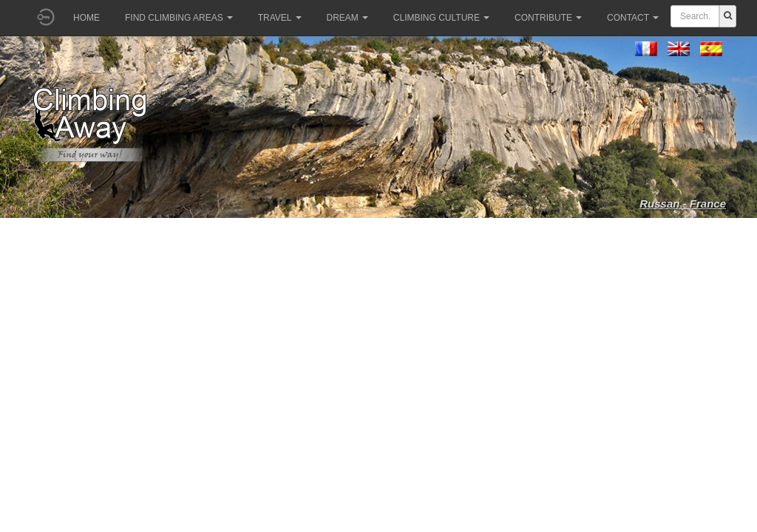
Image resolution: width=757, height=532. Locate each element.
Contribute (548, 18)
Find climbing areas (179, 18)
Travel (280, 18)
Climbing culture (441, 18)
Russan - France (683, 204)
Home (86, 18)
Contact (633, 18)
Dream (347, 18)
